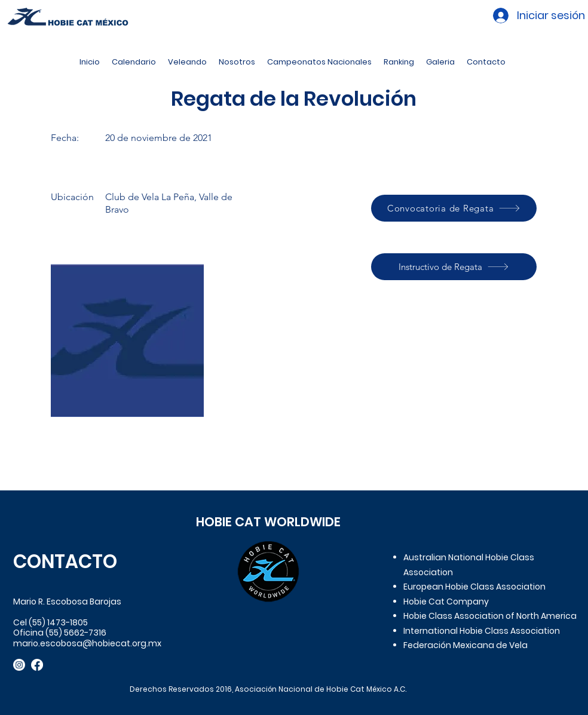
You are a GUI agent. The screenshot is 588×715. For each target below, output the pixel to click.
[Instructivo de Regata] (454, 267)
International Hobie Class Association (482, 631)
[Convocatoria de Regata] (454, 208)
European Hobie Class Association (474, 587)
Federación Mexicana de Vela (465, 645)
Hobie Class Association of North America (490, 616)
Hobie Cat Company (446, 602)
